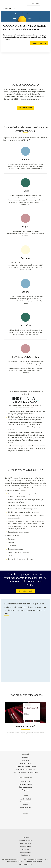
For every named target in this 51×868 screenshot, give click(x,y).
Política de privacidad (25, 841)
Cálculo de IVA (25, 781)
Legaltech (25, 790)
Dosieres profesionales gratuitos (25, 766)
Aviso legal (25, 838)
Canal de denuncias (25, 787)
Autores (25, 805)
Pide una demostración (39, 43)
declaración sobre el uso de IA (35, 861)
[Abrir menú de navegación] (48, 4)
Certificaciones (25, 855)
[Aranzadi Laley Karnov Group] (8, 4)
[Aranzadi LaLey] (25, 833)
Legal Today (25, 761)
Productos (8, 8)
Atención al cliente (26, 799)
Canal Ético (25, 849)
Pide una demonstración (25, 591)
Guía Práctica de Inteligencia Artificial (25, 772)
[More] (44, 4)
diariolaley (26, 758)
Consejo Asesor (25, 808)
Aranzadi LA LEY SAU (26, 865)
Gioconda (13, 8)
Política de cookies (25, 843)
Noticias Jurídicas (25, 764)
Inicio (3, 8)
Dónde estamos (25, 802)
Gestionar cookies (25, 846)
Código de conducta (26, 852)
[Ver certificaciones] (25, 824)
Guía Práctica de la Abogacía (25, 769)
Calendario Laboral (25, 784)
